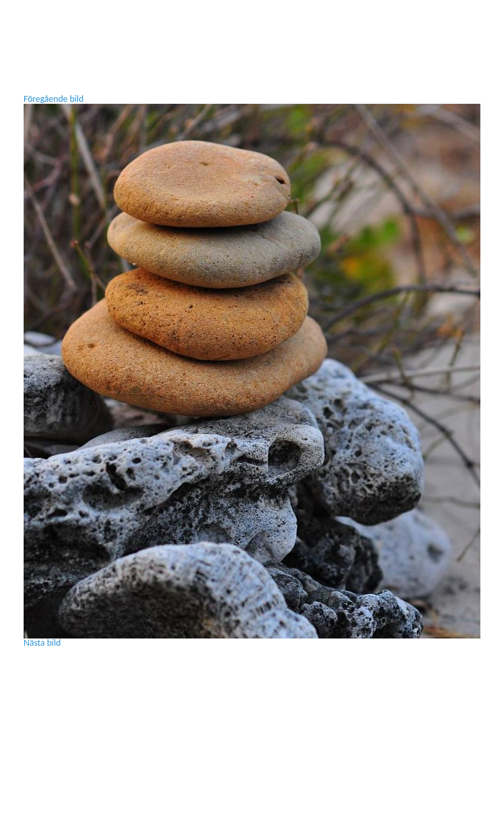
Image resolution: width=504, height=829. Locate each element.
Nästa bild (42, 643)
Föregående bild (53, 99)
